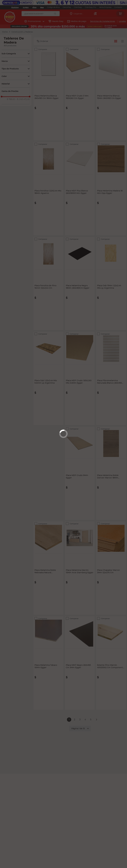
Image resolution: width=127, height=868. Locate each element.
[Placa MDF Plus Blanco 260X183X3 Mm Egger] (80, 189)
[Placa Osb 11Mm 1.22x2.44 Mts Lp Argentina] (111, 283)
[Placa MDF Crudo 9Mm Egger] (80, 473)
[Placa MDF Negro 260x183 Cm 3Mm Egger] (80, 663)
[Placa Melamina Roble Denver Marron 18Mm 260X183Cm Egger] (111, 473)
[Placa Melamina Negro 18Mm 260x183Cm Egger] (80, 283)
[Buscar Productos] (55, 14)
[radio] (122, 41)
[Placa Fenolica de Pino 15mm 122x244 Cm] (48, 283)
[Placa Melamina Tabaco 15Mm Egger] (48, 663)
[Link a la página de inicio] (5, 32)
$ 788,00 (11, 99)
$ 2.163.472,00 (23, 99)
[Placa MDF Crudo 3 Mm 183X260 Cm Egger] (80, 94)
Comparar (43, 49)
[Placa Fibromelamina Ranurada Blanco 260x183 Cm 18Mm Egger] (111, 378)
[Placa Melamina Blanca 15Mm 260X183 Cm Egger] (111, 94)
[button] (16, 54)
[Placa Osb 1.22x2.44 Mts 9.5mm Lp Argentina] (48, 378)
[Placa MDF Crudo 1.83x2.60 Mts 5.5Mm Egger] (80, 378)
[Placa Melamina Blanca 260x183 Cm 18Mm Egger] (48, 94)
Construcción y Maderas (22, 32)
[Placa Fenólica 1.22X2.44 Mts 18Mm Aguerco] (48, 189)
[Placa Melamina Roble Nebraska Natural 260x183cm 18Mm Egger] (48, 568)
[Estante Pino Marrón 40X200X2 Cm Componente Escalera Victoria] (111, 663)
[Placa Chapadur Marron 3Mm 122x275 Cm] (111, 568)
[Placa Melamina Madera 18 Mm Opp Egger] (111, 189)
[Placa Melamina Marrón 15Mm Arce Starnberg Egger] (80, 568)
